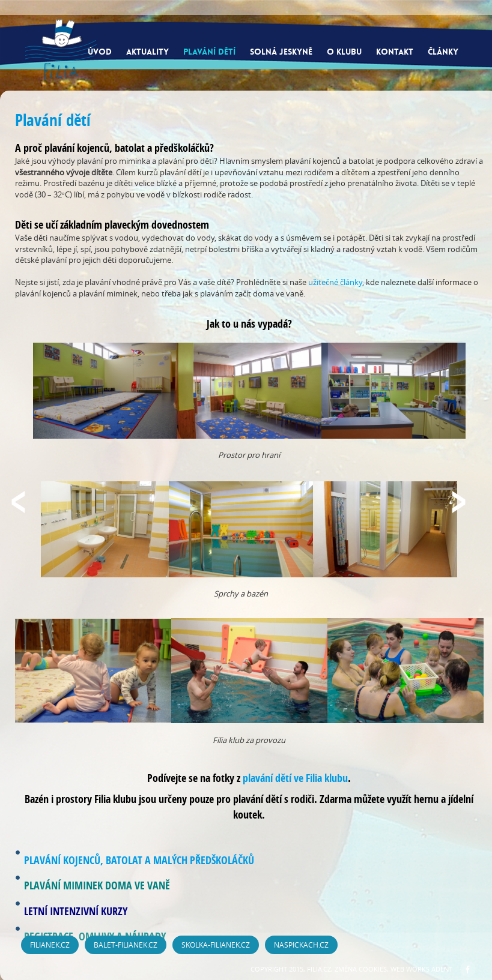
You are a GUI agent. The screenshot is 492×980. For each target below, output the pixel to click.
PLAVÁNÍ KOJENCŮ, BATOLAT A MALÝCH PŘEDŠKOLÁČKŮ (139, 860)
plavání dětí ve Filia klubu (295, 778)
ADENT (442, 969)
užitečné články (335, 282)
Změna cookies (361, 969)
